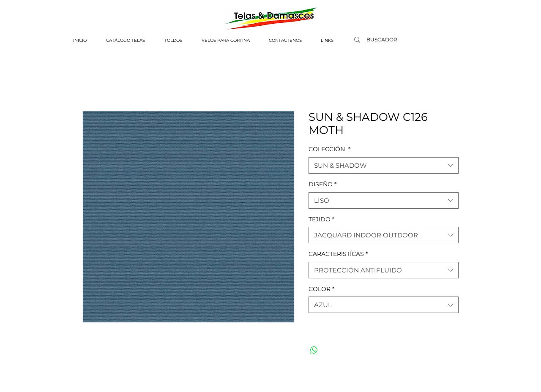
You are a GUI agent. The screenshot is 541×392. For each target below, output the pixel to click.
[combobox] (384, 165)
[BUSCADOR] (382, 40)
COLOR (321, 289)
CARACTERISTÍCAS (338, 254)
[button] (126, 41)
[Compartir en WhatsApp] (314, 350)
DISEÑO (322, 184)
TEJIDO (321, 219)
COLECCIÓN (329, 149)
